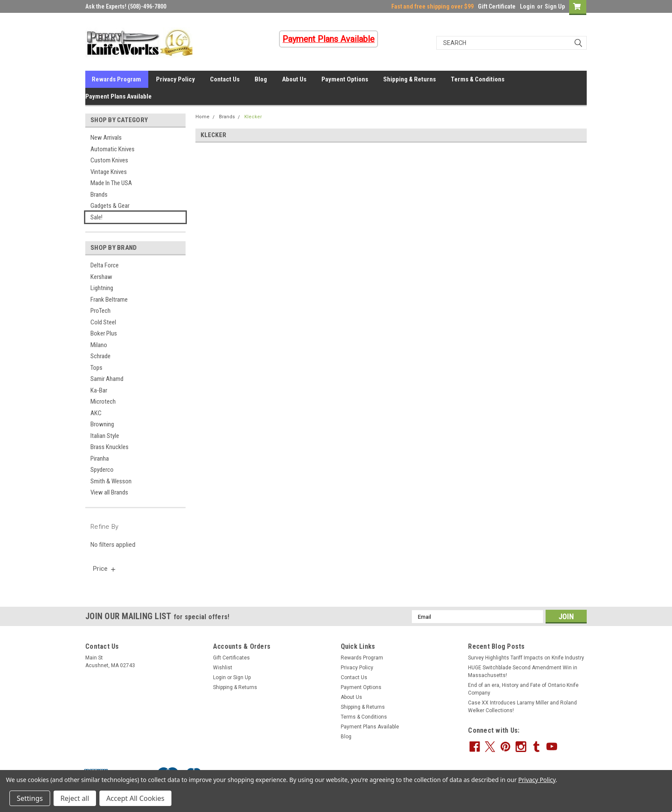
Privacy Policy (175, 79)
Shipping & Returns (409, 79)
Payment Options (345, 79)
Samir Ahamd (107, 379)
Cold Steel (103, 322)
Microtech (103, 402)
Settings (30, 798)
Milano (99, 345)
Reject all (75, 798)
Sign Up (555, 6)
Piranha (100, 458)
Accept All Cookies (135, 798)
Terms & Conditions (478, 79)
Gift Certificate (497, 6)
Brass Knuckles (109, 447)
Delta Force (105, 265)
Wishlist (223, 668)
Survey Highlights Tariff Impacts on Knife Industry (526, 658)
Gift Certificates (231, 658)
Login (527, 6)
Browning (102, 424)
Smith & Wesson (111, 481)
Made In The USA (111, 183)
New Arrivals (106, 138)
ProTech (100, 311)
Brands (99, 195)
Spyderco (102, 470)
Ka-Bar (99, 390)
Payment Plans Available (118, 96)
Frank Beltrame (109, 300)
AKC (96, 413)
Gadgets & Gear (110, 206)
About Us (294, 79)
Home (202, 117)
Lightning (102, 288)
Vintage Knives (109, 172)
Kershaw (101, 277)
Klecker (253, 117)
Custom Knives (109, 160)
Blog (261, 79)
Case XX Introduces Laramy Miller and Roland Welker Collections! (522, 707)
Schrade (100, 356)
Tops (96, 368)
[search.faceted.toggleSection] (105, 569)
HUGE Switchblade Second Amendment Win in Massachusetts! (523, 671)
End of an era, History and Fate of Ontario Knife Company (523, 689)
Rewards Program (116, 79)
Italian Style (105, 436)
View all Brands (109, 492)
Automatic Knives (112, 149)
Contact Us (225, 79)
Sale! (96, 217)
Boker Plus (104, 333)
